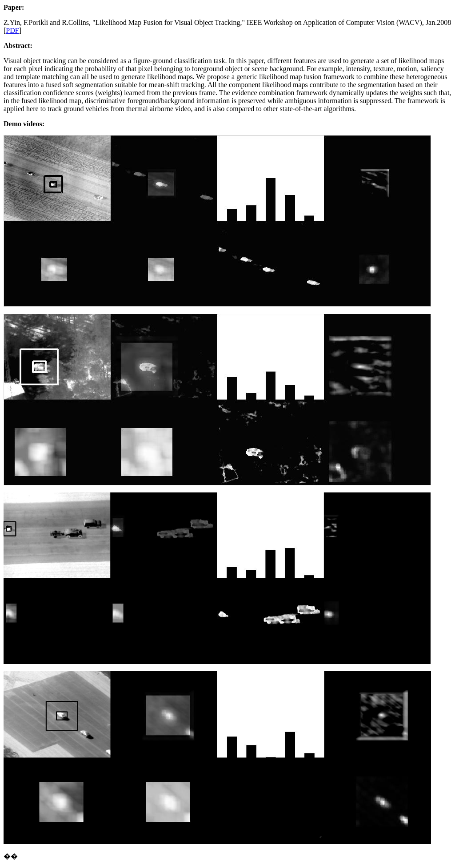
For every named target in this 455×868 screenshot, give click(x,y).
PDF (12, 30)
